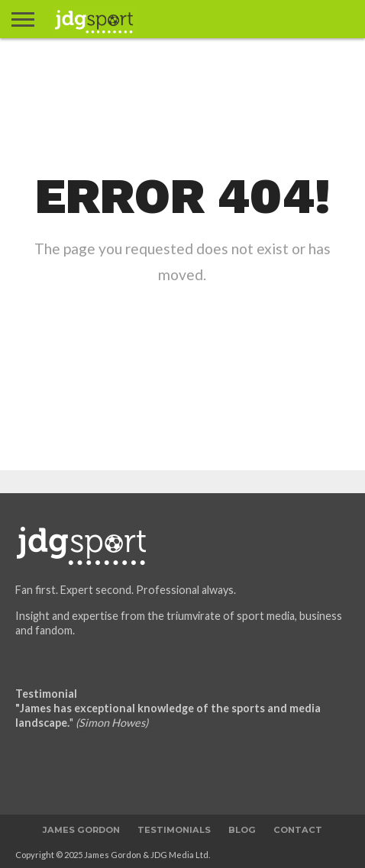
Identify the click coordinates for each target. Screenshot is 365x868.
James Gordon (81, 830)
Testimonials (174, 830)
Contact (298, 830)
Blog (242, 830)
